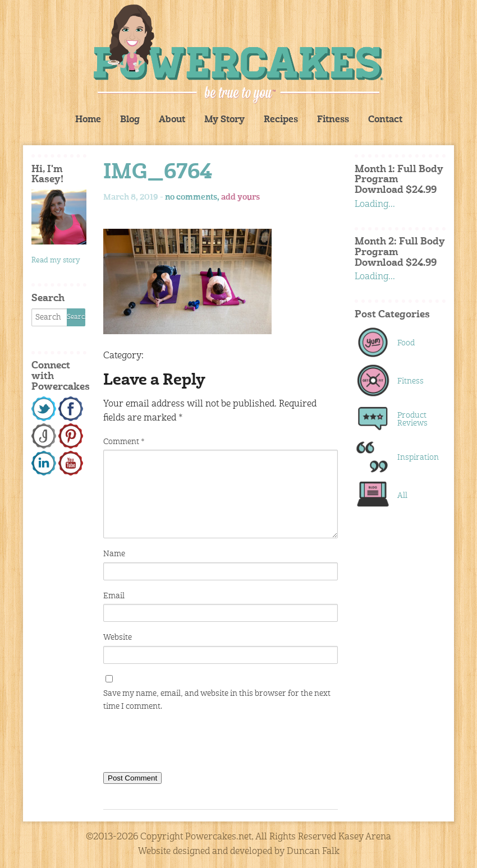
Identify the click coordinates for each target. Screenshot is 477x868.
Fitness (333, 120)
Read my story (56, 260)
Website (118, 638)
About (172, 120)
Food (406, 343)
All (402, 496)
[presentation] (189, 744)
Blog (130, 120)
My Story (224, 120)
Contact (385, 120)
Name (114, 554)
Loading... (375, 205)
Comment (124, 442)
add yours (240, 197)
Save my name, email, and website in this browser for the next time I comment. (217, 700)
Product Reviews (412, 419)
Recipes (281, 120)
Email (114, 596)
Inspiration (416, 458)
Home (88, 120)
